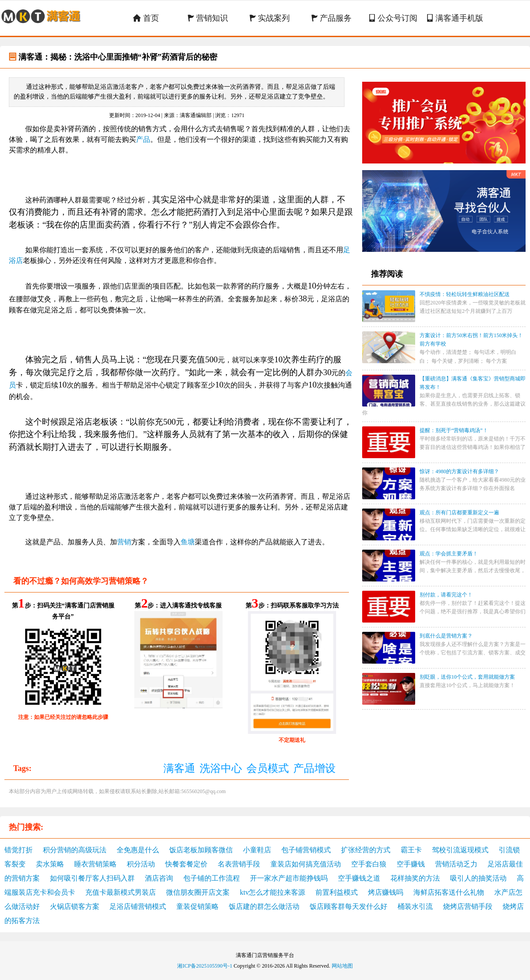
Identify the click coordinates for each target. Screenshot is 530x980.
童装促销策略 (197, 906)
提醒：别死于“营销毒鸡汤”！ (454, 430)
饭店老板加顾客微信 (201, 850)
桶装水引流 (415, 906)
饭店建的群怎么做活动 (264, 906)
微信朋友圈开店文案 (198, 892)
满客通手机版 (455, 18)
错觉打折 (19, 850)
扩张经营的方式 (366, 850)
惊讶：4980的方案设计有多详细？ (459, 471)
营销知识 (208, 18)
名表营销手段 (239, 864)
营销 (124, 542)
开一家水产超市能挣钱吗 (289, 878)
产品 (143, 139)
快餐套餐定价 (186, 864)
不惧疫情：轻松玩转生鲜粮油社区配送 (465, 294)
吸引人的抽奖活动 (478, 878)
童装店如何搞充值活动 (306, 864)
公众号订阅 (393, 18)
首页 (146, 18)
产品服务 (331, 18)
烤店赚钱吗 (386, 892)
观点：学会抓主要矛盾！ (449, 554)
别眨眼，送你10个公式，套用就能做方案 (467, 677)
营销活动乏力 (456, 864)
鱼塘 (188, 542)
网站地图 (342, 966)
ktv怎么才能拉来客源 (273, 892)
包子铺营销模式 (306, 850)
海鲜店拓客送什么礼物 (449, 892)
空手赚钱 (411, 864)
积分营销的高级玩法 (75, 850)
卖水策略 (50, 864)
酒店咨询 (159, 878)
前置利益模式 (337, 892)
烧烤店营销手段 (468, 906)
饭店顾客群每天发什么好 (348, 906)
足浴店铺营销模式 (138, 906)
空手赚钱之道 (359, 878)
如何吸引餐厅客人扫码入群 (92, 878)
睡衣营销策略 (95, 864)
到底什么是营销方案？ (446, 636)
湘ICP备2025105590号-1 (205, 966)
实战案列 (270, 18)
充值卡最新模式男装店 (121, 892)
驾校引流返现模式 (460, 850)
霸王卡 (411, 850)
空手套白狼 (369, 864)
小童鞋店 (257, 850)
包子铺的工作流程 (212, 878)
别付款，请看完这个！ (446, 595)
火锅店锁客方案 (75, 906)
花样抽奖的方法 (415, 878)
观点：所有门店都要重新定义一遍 (459, 513)
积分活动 (141, 864)
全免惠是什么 (138, 850)
